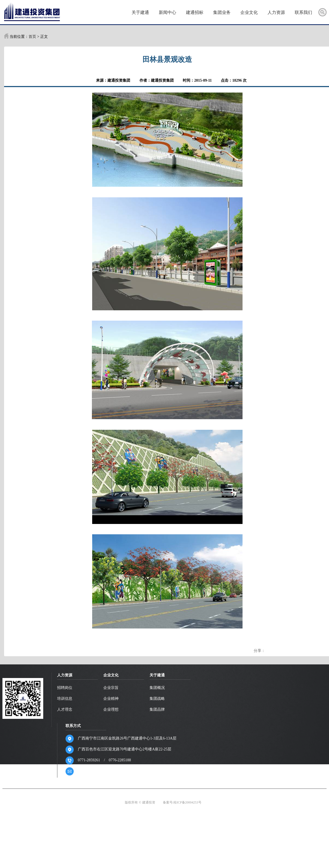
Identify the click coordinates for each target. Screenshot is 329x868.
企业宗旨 (113, 688)
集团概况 (159, 688)
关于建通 (139, 13)
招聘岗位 (66, 688)
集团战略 (159, 699)
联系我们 (302, 13)
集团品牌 (159, 709)
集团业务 (221, 13)
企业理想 (113, 709)
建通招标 (193, 13)
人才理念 (66, 709)
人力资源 (275, 13)
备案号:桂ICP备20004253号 (182, 802)
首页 (112, 13)
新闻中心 (166, 13)
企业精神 (113, 699)
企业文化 (248, 13)
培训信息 (66, 699)
